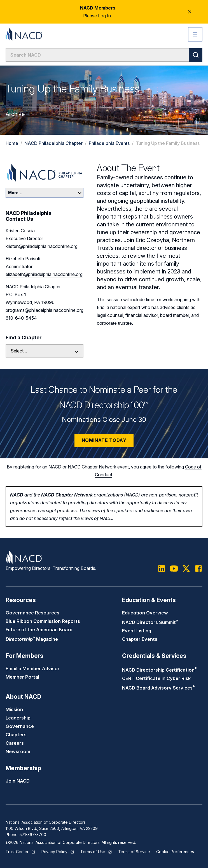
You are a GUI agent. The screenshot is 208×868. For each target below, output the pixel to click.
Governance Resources (32, 613)
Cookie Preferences (175, 852)
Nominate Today (104, 440)
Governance (20, 726)
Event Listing (137, 631)
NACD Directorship (159, 670)
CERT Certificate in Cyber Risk (156, 678)
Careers (15, 743)
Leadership (18, 718)
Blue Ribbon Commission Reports (43, 621)
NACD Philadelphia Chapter (53, 143)
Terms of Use (93, 852)
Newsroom (18, 751)
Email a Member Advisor (33, 669)
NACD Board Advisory (158, 688)
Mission (14, 709)
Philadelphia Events (109, 143)
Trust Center (17, 852)
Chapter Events (140, 639)
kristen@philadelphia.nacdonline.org (42, 246)
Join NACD (18, 781)
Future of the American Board (39, 630)
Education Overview (145, 613)
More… (45, 193)
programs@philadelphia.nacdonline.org (45, 310)
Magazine (32, 639)
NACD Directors (150, 622)
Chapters (16, 735)
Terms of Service (134, 852)
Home (12, 143)
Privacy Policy (54, 852)
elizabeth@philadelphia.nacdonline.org (44, 274)
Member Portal (22, 677)
